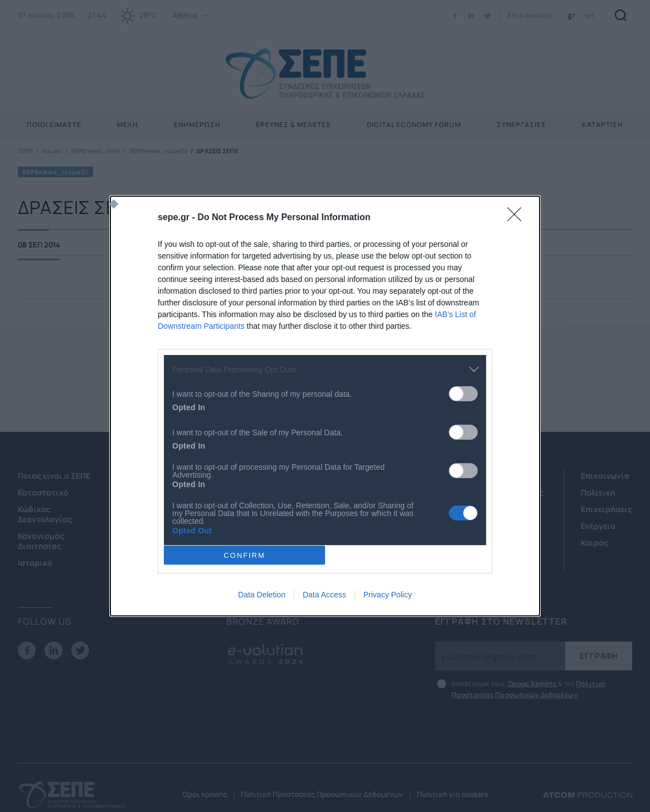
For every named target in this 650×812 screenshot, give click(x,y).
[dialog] (325, 406)
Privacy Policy (388, 595)
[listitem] (325, 369)
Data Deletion (262, 595)
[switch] (463, 394)
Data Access (324, 595)
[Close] (518, 218)
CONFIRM (244, 555)
